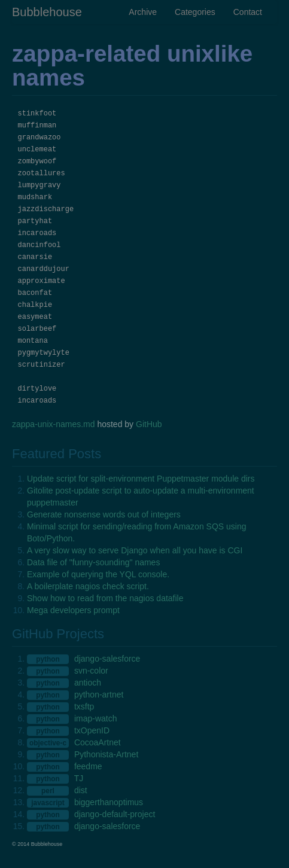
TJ (79, 778)
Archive (143, 12)
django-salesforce (107, 659)
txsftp (84, 706)
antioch (88, 683)
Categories (195, 12)
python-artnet (99, 695)
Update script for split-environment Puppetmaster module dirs (141, 479)
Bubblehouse (47, 12)
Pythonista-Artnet (106, 754)
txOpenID (92, 730)
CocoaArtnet (98, 742)
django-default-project (115, 814)
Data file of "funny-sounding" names (93, 562)
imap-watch (96, 718)
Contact (248, 12)
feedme (88, 766)
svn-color (91, 671)
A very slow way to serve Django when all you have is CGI (135, 550)
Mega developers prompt (73, 610)
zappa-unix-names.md (54, 424)
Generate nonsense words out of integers (104, 514)
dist (81, 790)
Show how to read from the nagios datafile (105, 598)
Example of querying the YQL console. (98, 574)
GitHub (149, 424)
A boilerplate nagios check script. (88, 586)
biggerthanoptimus (109, 802)
